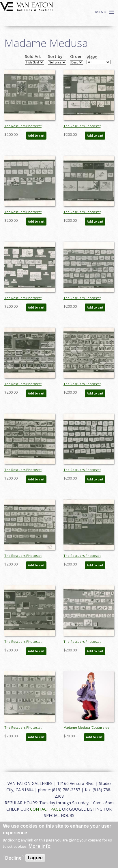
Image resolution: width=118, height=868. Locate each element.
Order (76, 57)
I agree (35, 858)
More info (40, 846)
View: (92, 57)
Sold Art (33, 57)
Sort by (55, 57)
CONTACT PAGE (45, 809)
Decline (13, 858)
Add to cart (36, 136)
